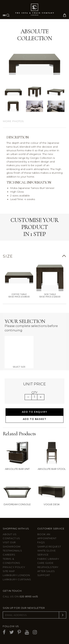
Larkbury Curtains (17, 579)
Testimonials (12, 551)
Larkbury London (16, 575)
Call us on (20, 597)
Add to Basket (35, 419)
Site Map (9, 571)
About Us (10, 534)
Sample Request (49, 547)
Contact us (11, 538)
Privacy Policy (14, 567)
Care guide (45, 563)
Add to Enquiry (34, 412)
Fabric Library (48, 559)
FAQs (41, 542)
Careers (9, 555)
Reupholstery (48, 567)
